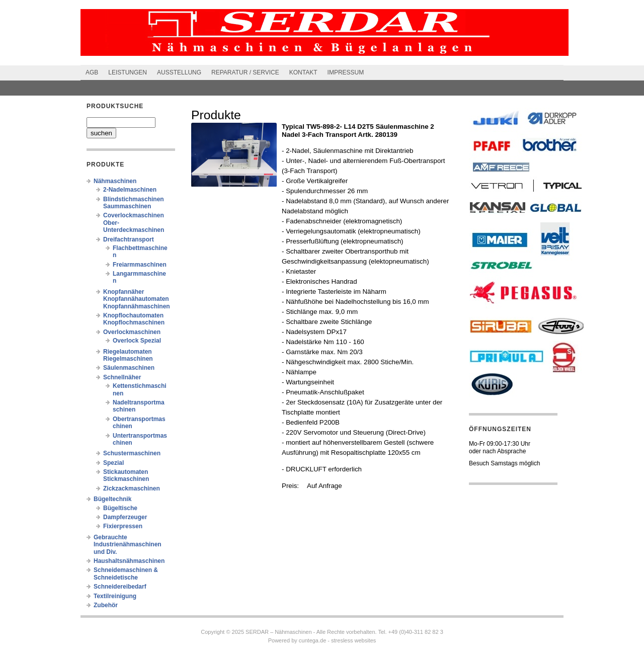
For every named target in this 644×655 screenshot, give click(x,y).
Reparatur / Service (245, 72)
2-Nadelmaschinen (130, 190)
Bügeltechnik (112, 499)
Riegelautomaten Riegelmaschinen (128, 355)
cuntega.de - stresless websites (337, 640)
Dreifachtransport (129, 239)
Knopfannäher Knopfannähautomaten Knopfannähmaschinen (137, 299)
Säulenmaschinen (129, 368)
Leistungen (128, 72)
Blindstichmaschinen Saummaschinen (134, 203)
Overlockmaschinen (132, 332)
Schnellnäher (122, 377)
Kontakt (303, 72)
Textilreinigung (115, 596)
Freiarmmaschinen (140, 265)
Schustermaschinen (132, 453)
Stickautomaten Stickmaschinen (126, 475)
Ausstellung (179, 72)
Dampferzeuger (125, 517)
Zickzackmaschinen (132, 488)
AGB (92, 72)
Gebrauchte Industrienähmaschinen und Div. (128, 545)
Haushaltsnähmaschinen (129, 561)
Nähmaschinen (115, 181)
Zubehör (106, 605)
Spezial (113, 463)
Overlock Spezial (137, 341)
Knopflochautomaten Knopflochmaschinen (134, 319)
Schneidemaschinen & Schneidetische (126, 574)
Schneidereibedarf (120, 587)
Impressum (346, 72)
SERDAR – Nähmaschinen (278, 632)
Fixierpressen (123, 526)
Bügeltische (120, 508)
